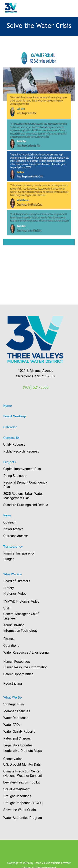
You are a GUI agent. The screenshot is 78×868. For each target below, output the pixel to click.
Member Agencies (17, 711)
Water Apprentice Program (23, 818)
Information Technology (20, 631)
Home (8, 405)
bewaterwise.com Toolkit (22, 782)
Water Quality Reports (19, 732)
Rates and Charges (17, 738)
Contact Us (11, 438)
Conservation (13, 759)
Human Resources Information (25, 667)
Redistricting (13, 683)
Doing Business (15, 476)
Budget (9, 559)
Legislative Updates (18, 745)
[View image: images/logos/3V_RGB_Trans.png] (36, 339)
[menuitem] (37, 445)
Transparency (13, 546)
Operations (11, 646)
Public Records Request (21, 451)
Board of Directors (17, 581)
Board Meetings (15, 416)
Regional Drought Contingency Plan (25, 485)
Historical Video (15, 594)
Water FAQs (12, 725)
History (9, 588)
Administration (14, 625)
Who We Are (13, 574)
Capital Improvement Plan (22, 469)
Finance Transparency (19, 553)
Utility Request (14, 445)
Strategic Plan (14, 704)
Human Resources (17, 662)
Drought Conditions (17, 796)
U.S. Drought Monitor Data (22, 764)
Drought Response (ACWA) (23, 803)
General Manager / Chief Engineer (21, 616)
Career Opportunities (18, 674)
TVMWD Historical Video (21, 601)
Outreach (10, 522)
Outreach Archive (16, 536)
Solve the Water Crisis (20, 810)
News (7, 515)
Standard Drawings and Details (26, 505)
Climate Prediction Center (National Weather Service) (23, 773)
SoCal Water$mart (16, 789)
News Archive (13, 529)
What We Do (13, 697)
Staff (7, 608)
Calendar (10, 427)
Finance (9, 639)
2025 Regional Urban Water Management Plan (23, 496)
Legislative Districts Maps (23, 751)
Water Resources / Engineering (26, 652)
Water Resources (16, 718)
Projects (9, 462)
